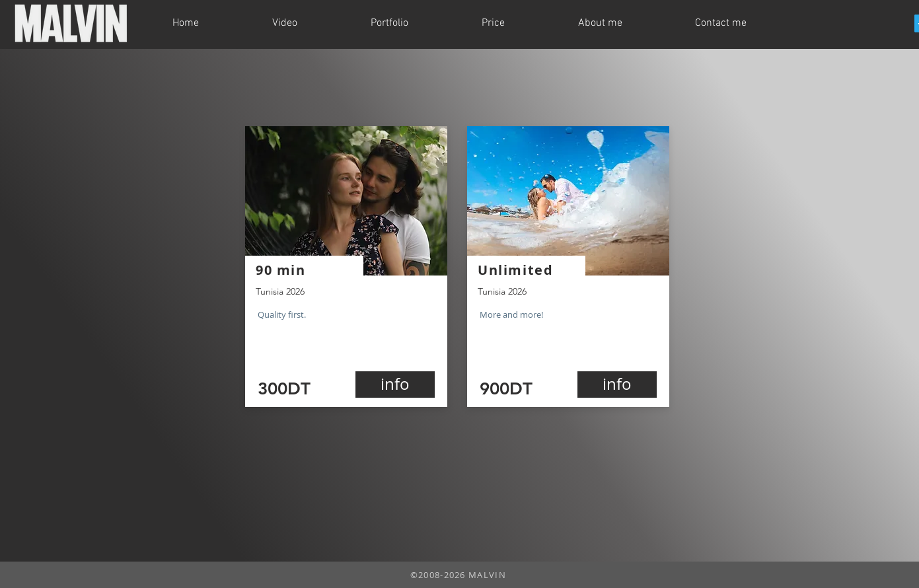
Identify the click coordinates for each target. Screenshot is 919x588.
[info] (395, 385)
